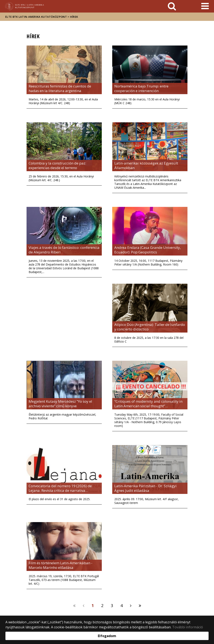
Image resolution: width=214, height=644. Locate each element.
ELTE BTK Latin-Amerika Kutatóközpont (36, 17)
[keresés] (172, 6)
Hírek (74, 17)
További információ (188, 627)
